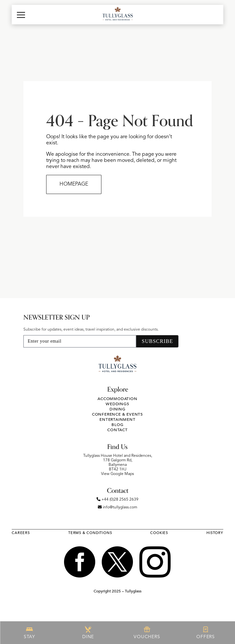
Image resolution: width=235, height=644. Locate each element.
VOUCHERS (147, 633)
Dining (117, 409)
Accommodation (117, 399)
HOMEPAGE (74, 184)
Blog (117, 425)
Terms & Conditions (90, 533)
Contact (117, 430)
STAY (29, 633)
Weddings (117, 404)
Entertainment (117, 419)
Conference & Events (117, 414)
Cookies (159, 533)
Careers (21, 533)
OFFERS (206, 633)
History (215, 533)
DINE (88, 633)
